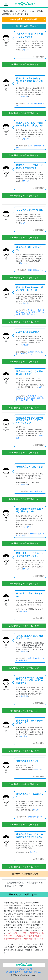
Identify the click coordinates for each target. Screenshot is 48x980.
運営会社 (38, 972)
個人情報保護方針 (14, 972)
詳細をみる (38, 770)
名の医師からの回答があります (24, 64)
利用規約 (28, 972)
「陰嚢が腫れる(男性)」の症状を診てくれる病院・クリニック (24, 884)
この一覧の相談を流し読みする (24, 26)
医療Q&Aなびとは (24, 969)
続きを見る (26, 50)
